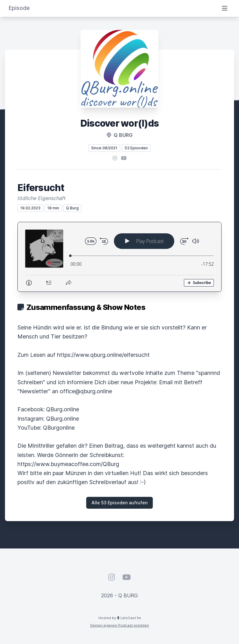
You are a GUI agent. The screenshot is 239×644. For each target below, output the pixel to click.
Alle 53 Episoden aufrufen (119, 503)
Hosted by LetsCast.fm (120, 618)
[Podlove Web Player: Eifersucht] (119, 257)
